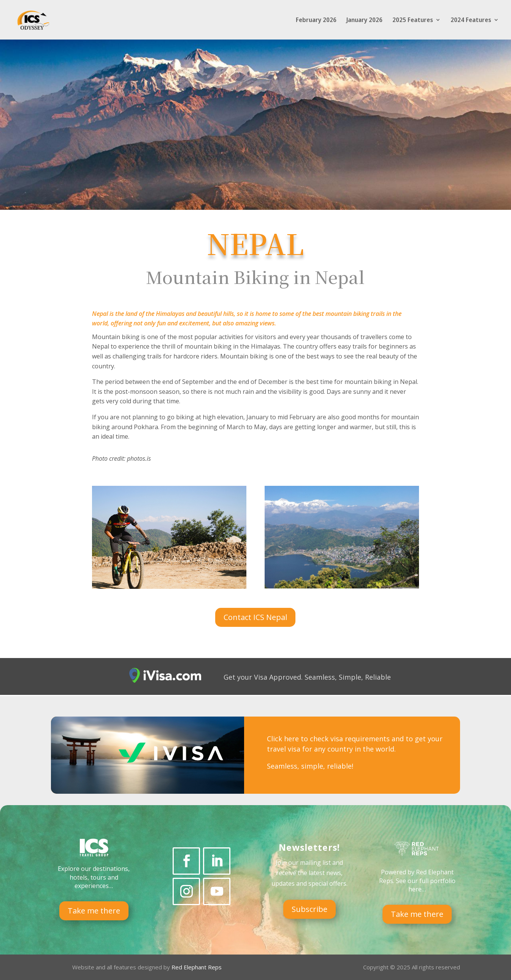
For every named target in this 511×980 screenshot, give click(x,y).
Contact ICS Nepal (255, 617)
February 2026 (316, 21)
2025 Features (413, 21)
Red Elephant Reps (197, 967)
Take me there (94, 911)
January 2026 (364, 21)
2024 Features (471, 21)
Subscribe (309, 909)
